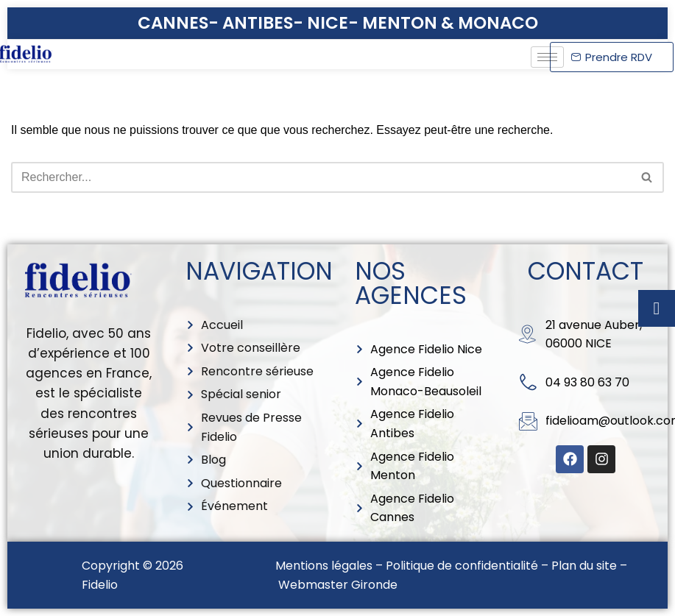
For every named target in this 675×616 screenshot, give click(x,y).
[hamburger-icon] (547, 57)
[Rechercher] (321, 177)
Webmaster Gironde (338, 585)
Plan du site (584, 566)
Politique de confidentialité (462, 566)
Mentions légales (324, 566)
